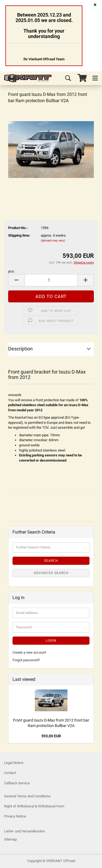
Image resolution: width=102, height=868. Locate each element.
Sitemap (10, 839)
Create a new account (29, 652)
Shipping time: (19, 235)
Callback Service (17, 783)
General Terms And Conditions (27, 796)
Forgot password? (26, 660)
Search (51, 561)
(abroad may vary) (53, 241)
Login (51, 641)
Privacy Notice (15, 816)
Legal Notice (14, 763)
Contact (10, 773)
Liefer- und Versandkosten (24, 831)
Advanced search (51, 573)
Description (20, 349)
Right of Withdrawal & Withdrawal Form (34, 806)
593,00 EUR (51, 736)
